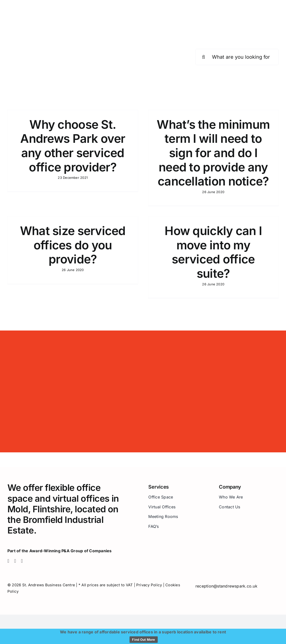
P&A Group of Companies (86, 551)
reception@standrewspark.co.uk (226, 586)
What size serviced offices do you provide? (73, 245)
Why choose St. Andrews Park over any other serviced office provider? (73, 146)
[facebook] (8, 561)
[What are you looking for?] (237, 57)
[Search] (204, 57)
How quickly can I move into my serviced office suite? (213, 252)
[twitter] (15, 561)
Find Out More (143, 640)
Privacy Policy (149, 585)
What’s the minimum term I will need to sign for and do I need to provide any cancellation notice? (213, 153)
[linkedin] (22, 561)
